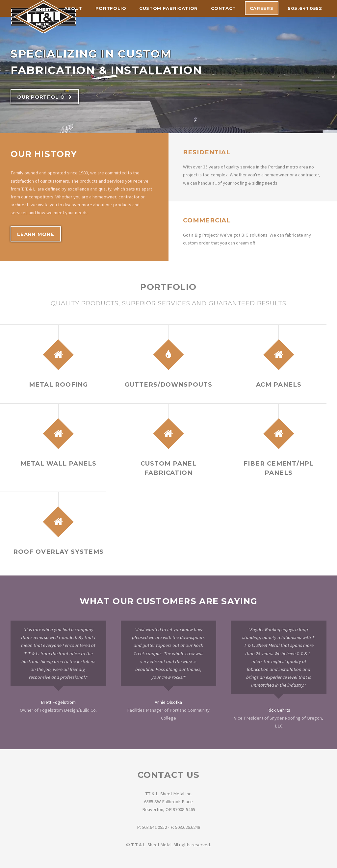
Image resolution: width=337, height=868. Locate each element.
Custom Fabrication (168, 8)
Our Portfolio (41, 97)
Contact (224, 8)
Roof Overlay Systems (58, 552)
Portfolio (111, 8)
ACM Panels (279, 384)
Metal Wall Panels (59, 463)
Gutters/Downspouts (168, 384)
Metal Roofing (58, 384)
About (73, 8)
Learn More (36, 234)
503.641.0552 (305, 8)
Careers (262, 8)
